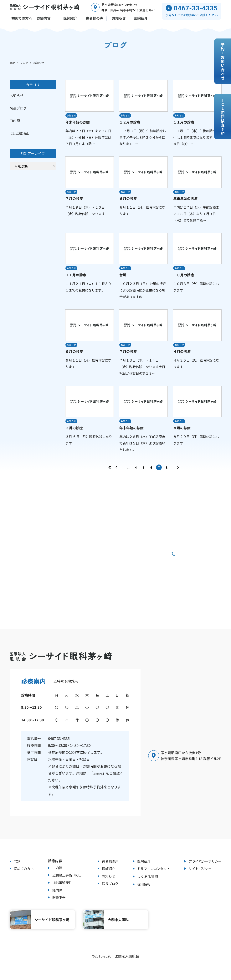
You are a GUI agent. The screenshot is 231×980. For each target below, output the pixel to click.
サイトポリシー (199, 875)
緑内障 (57, 898)
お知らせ (100, 778)
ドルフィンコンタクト (153, 875)
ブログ (24, 63)
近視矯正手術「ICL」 (68, 881)
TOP (12, 63)
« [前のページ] (117, 474)
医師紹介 (108, 875)
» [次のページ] (178, 474)
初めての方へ (24, 875)
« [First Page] (110, 474)
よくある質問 (146, 883)
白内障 (57, 873)
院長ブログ (110, 891)
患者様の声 (110, 866)
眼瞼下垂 (59, 906)
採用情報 (142, 891)
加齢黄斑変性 (62, 890)
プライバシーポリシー (204, 866)
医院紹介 (142, 866)
